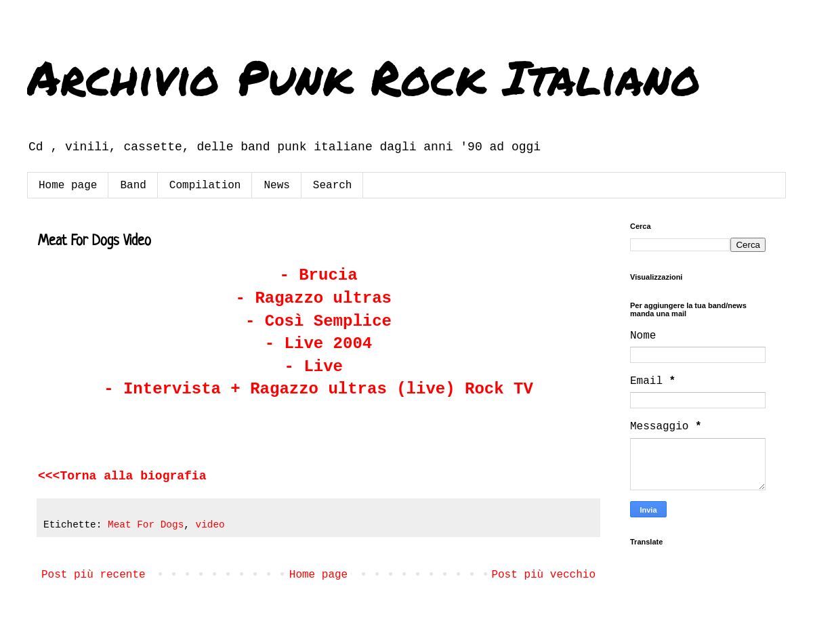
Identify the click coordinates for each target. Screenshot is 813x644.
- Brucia (318, 275)
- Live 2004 (318, 344)
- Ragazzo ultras (319, 298)
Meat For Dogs (146, 525)
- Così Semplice (318, 321)
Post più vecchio (543, 575)
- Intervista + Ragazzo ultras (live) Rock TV (318, 389)
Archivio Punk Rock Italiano (364, 77)
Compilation (205, 186)
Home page (68, 186)
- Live (319, 367)
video (210, 525)
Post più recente (93, 575)
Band (133, 186)
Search (333, 186)
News (276, 186)
